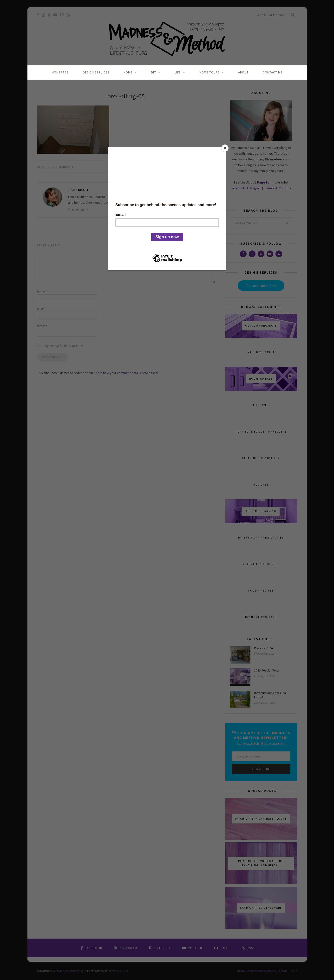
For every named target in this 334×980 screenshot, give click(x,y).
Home (128, 72)
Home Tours (210, 72)
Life (178, 72)
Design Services (96, 72)
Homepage (60, 72)
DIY (154, 72)
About (243, 72)
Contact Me (273, 72)
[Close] (225, 148)
